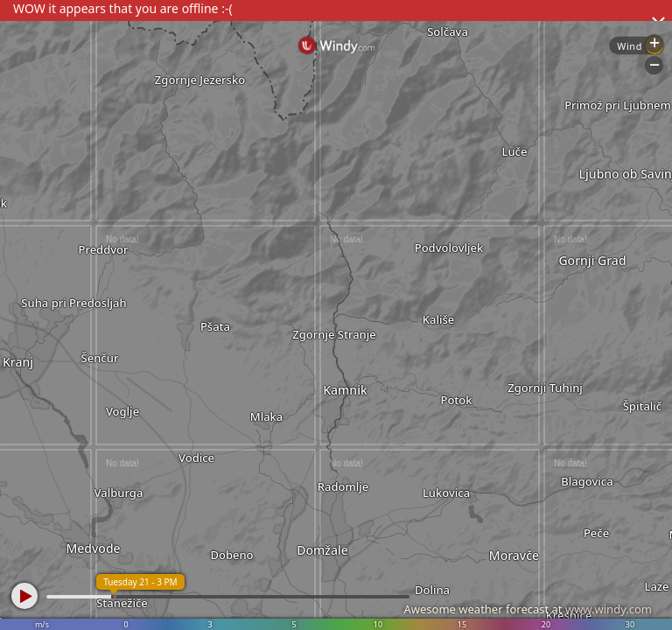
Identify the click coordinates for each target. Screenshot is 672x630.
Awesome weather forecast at (528, 609)
